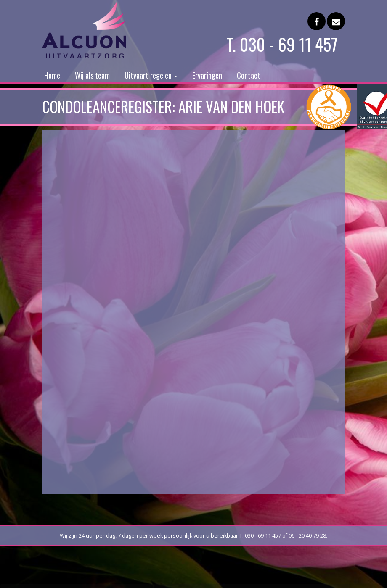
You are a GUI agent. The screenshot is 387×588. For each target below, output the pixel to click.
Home (52, 75)
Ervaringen (207, 75)
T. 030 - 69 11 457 (282, 44)
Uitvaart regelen (151, 75)
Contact (249, 75)
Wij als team (92, 75)
